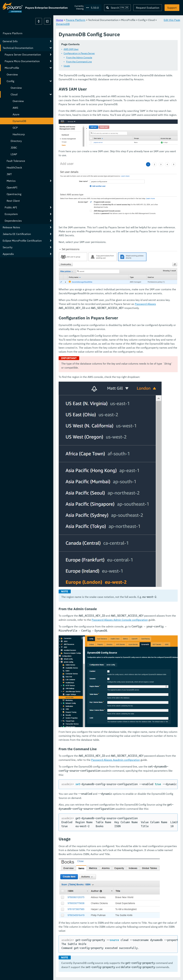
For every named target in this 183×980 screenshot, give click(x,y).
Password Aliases (145, 304)
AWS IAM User (71, 49)
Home (60, 20)
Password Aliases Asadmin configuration (115, 760)
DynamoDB (63, 24)
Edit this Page (172, 20)
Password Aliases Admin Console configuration (120, 620)
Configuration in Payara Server (79, 54)
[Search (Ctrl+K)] (117, 8)
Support (172, 8)
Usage (67, 66)
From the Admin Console (79, 58)
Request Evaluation (148, 8)
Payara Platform (13, 33)
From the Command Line (79, 62)
